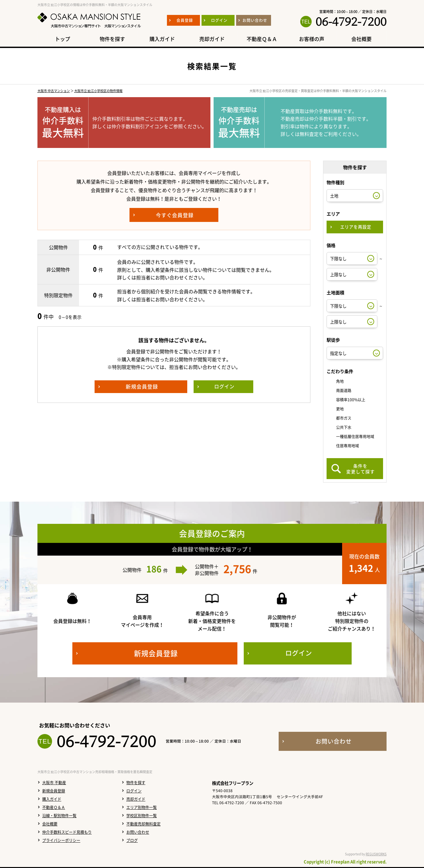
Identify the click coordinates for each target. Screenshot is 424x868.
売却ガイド (136, 799)
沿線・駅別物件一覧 (59, 816)
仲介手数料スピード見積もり (67, 832)
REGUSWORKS (376, 854)
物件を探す (136, 783)
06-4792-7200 (351, 22)
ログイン (134, 791)
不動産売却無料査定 (143, 824)
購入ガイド (52, 799)
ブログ (132, 840)
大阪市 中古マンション (54, 91)
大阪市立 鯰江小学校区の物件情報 (98, 91)
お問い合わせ (138, 832)
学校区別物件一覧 (142, 816)
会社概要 (50, 824)
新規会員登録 (54, 791)
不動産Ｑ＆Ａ (54, 807)
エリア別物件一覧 (142, 807)
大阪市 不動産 (54, 783)
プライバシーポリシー (61, 840)
